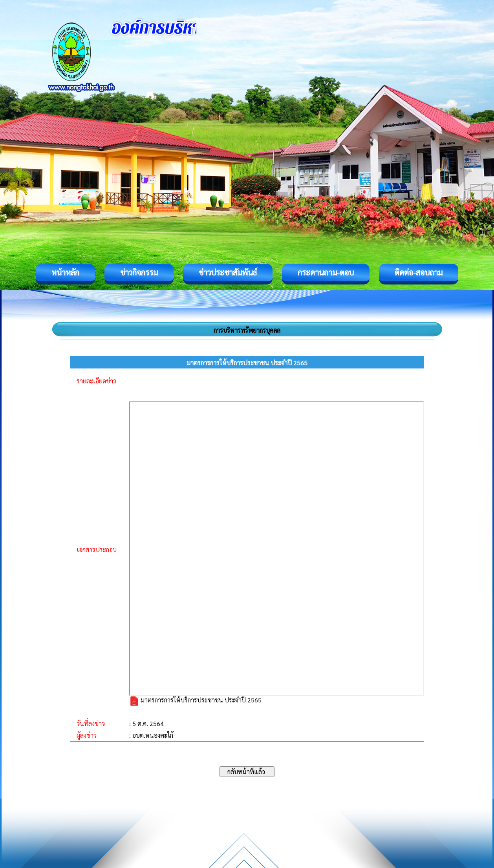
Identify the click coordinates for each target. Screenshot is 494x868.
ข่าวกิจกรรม (139, 272)
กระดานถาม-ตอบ (326, 272)
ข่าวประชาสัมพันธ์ (228, 272)
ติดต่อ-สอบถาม (419, 272)
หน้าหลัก (65, 272)
